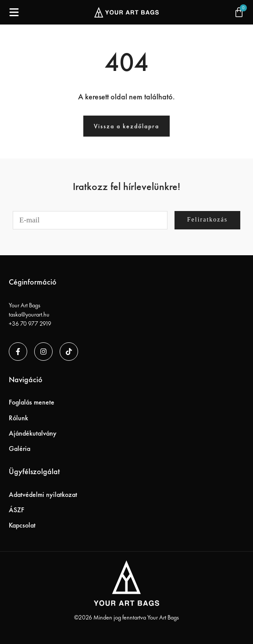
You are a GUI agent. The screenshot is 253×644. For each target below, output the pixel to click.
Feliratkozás (207, 220)
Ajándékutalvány (33, 433)
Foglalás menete (32, 402)
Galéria (20, 449)
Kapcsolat (22, 525)
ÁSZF (16, 510)
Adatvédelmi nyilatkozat (43, 494)
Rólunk (18, 418)
